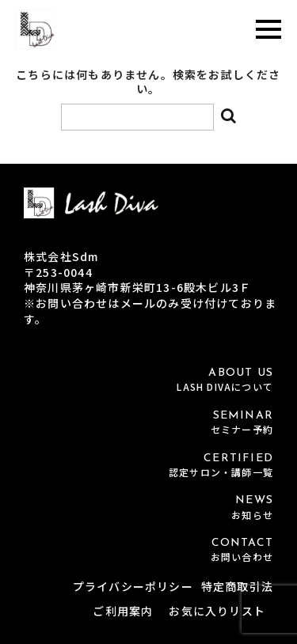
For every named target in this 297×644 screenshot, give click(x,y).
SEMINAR (148, 423)
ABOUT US (148, 380)
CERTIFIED (148, 466)
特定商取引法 (237, 586)
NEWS (148, 508)
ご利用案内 (123, 611)
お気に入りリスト (217, 611)
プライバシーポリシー (133, 586)
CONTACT (148, 550)
